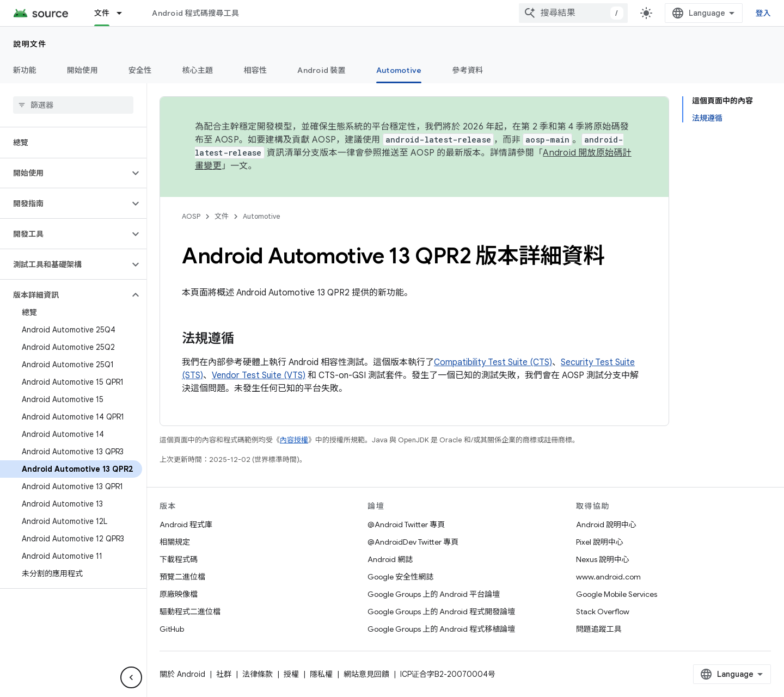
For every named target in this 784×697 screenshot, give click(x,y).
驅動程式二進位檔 (190, 612)
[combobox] (573, 13)
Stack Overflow (603, 612)
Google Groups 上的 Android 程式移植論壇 (441, 629)
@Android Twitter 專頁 (406, 525)
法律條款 (258, 674)
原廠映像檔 (179, 594)
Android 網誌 (390, 559)
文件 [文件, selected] (102, 13)
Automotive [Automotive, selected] (399, 70)
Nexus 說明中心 (603, 559)
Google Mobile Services (617, 594)
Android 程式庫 (186, 525)
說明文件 (30, 44)
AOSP (191, 216)
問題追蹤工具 (599, 629)
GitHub (172, 629)
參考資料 (467, 70)
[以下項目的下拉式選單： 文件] (124, 13)
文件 (222, 216)
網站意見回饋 (366, 674)
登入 (764, 13)
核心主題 (198, 70)
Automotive (262, 216)
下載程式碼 (179, 559)
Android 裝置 (321, 70)
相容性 (256, 70)
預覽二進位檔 (182, 577)
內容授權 (294, 440)
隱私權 (321, 674)
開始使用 (82, 70)
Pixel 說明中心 (600, 542)
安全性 (140, 70)
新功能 (25, 70)
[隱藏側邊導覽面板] (131, 677)
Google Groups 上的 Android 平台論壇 (434, 594)
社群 (224, 674)
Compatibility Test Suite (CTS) (493, 362)
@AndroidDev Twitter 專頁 (413, 542)
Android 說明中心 (606, 525)
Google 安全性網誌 (400, 577)
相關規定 (175, 542)
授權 (291, 674)
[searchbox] (73, 105)
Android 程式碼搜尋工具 (195, 13)
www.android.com (608, 577)
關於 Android (182, 674)
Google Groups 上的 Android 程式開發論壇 (441, 612)
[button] (65, 173)
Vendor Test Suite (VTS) (259, 375)
